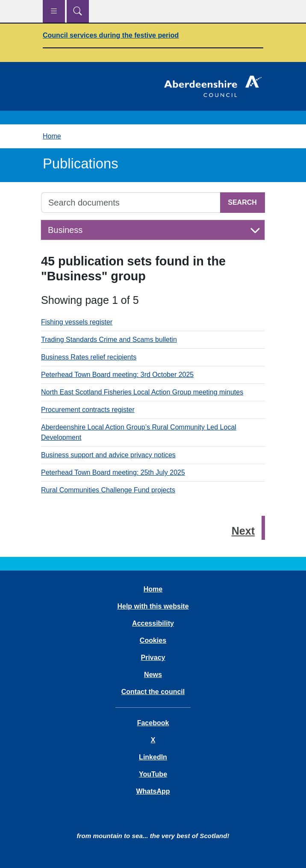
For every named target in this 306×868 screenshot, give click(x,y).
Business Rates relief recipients (89, 357)
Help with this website (153, 606)
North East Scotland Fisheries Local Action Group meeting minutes (142, 392)
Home (52, 136)
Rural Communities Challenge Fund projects (108, 490)
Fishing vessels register (77, 322)
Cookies (153, 640)
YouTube (153, 774)
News (153, 675)
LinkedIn (153, 757)
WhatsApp (153, 791)
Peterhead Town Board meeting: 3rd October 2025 (117, 375)
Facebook (153, 723)
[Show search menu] (78, 11)
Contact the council (153, 692)
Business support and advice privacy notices (108, 455)
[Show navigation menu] (54, 11)
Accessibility (153, 623)
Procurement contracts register (88, 410)
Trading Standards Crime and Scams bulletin (109, 340)
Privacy (153, 658)
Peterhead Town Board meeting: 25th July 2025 (113, 472)
